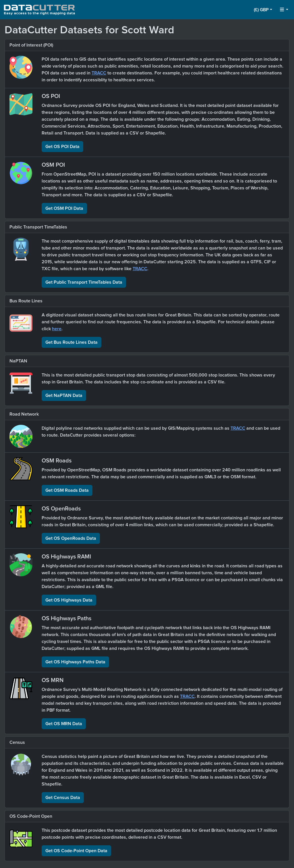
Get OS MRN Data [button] (64, 724)
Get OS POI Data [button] (62, 147)
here (57, 329)
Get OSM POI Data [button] (64, 208)
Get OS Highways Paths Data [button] (75, 662)
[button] (263, 10)
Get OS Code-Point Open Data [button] (76, 851)
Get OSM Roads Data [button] (67, 490)
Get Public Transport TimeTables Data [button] (84, 282)
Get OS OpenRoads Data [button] (71, 538)
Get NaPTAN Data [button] (64, 395)
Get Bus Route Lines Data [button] (71, 342)
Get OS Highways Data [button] (69, 600)
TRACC (99, 73)
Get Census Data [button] (63, 798)
